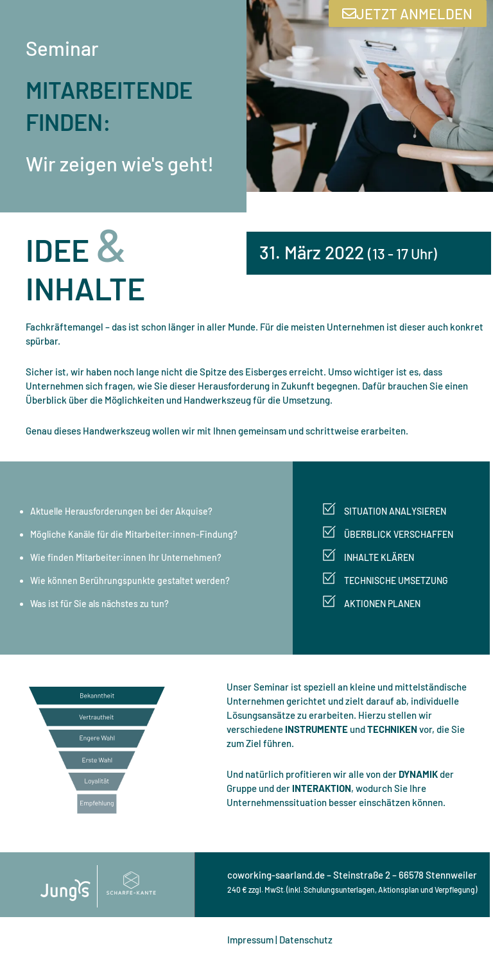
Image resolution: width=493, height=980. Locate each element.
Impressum (250, 940)
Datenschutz (306, 940)
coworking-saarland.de (276, 875)
